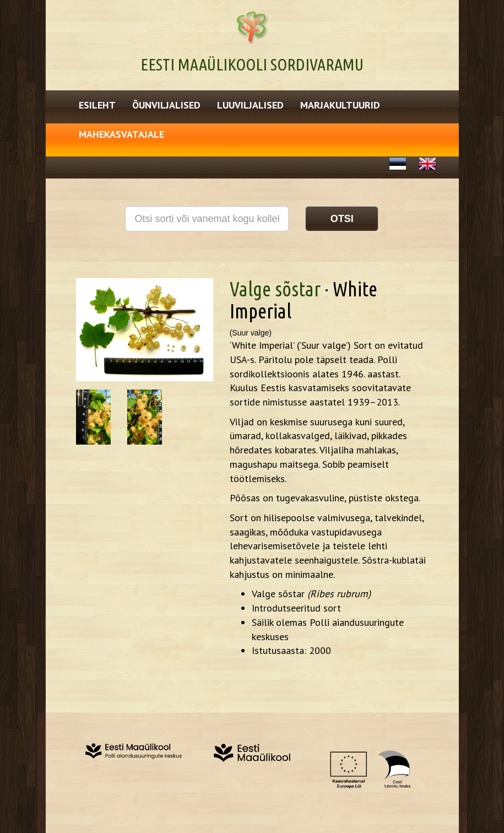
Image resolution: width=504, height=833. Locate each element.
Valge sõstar (275, 289)
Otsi (342, 219)
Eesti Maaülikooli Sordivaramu (252, 64)
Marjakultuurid (340, 105)
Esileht (97, 105)
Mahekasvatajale (121, 134)
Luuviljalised (250, 105)
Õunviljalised (166, 105)
